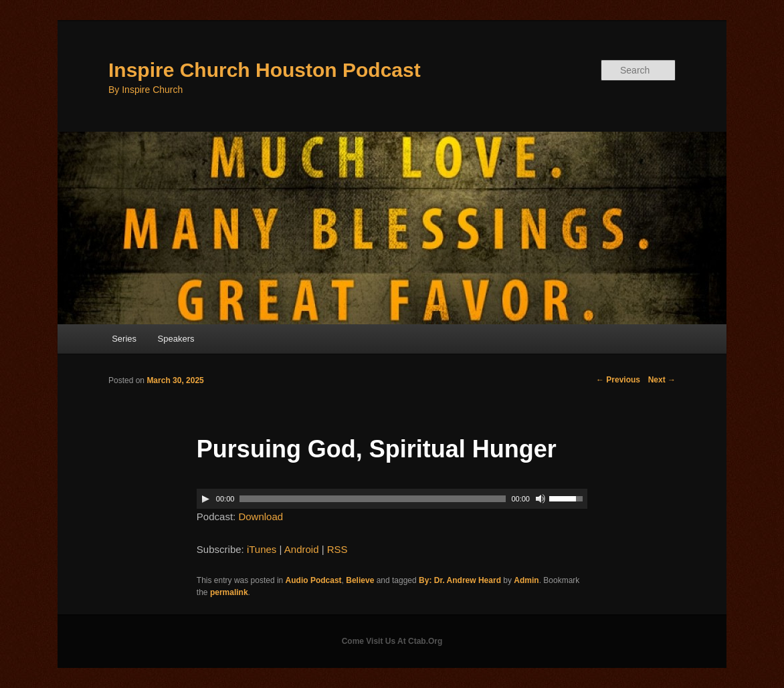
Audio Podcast (314, 580)
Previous (618, 380)
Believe (360, 580)
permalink (229, 592)
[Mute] (541, 499)
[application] (392, 499)
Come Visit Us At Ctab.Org (392, 641)
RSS (337, 549)
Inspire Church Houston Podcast (265, 70)
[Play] (205, 499)
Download (261, 517)
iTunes (262, 549)
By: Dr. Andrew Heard (460, 580)
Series (124, 339)
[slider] (373, 499)
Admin (526, 580)
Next (662, 380)
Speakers (176, 339)
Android (302, 549)
